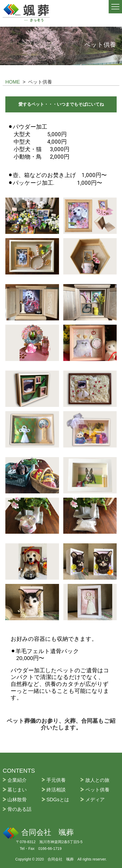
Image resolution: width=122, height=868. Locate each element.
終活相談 (56, 790)
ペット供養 (97, 790)
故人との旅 (97, 780)
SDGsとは (58, 800)
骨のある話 (19, 809)
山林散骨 (17, 800)
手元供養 (56, 780)
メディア (95, 800)
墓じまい (17, 790)
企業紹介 (17, 780)
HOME (13, 82)
